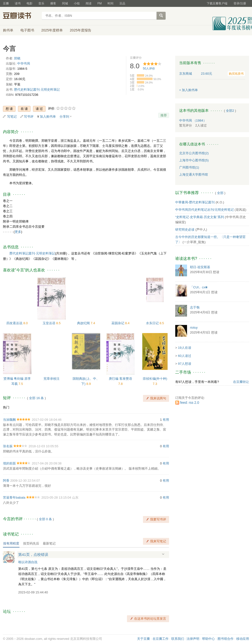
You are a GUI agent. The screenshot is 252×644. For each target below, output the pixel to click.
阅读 (89, 3)
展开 (163, 554)
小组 (77, 3)
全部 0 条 (45, 519)
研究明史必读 (185, 230)
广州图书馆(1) (189, 167)
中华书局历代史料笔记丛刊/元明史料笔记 (205, 210)
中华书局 (24, 63)
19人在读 (184, 348)
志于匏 (195, 307)
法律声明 (193, 639)
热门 (6, 407)
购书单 (8, 30)
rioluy (194, 328)
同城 (65, 3)
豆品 (122, 3)
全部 (220, 193)
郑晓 (17, 58)
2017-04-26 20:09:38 (47, 463)
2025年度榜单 (52, 30)
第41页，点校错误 (33, 554)
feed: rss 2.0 (190, 403)
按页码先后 (31, 543)
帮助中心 (208, 639)
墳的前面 (9, 463)
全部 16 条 (37, 398)
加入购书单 (48, 117)
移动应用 (243, 639)
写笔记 (12, 117)
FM (100, 3)
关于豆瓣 (143, 639)
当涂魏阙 (9, 420)
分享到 (64, 117)
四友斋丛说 (15, 323)
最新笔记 (49, 543)
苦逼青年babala (14, 497)
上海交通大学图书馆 (194, 175)
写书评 (29, 117)
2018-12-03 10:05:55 (43, 446)
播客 (53, 3)
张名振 (8, 446)
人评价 (149, 69)
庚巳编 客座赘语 (120, 379)
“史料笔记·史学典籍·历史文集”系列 (200, 217)
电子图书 (27, 30)
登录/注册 (240, 3)
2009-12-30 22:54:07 (25, 481)
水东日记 (153, 323)
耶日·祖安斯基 (200, 267)
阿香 (6, 481)
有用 (166, 420)
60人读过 (184, 356)
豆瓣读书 (21, 16)
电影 (30, 3)
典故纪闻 (84, 323)
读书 (18, 3)
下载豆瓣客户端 (217, 3)
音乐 (41, 3)
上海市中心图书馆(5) (194, 160)
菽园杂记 (118, 323)
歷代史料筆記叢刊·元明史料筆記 (37, 90)
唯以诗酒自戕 (28, 562)
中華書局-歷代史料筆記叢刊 (195, 202)
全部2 (230, 111)
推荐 (164, 115)
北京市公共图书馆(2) (194, 153)
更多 (18, 232)
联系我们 (178, 639)
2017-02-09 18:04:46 (47, 420)
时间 (110, 3)
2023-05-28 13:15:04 (56, 497)
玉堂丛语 (49, 323)
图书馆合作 (226, 639)
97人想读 (184, 364)
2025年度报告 (81, 30)
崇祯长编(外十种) (155, 379)
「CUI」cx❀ (199, 287)
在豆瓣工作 (161, 639)
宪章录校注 (52, 379)
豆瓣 (6, 3)
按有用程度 (11, 543)
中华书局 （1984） (193, 120)
